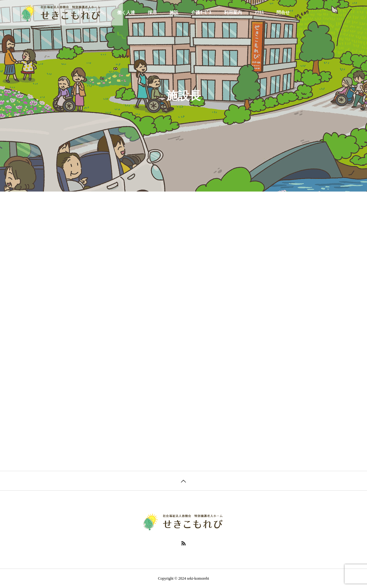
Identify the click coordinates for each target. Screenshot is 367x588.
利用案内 (233, 13)
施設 (174, 13)
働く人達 (126, 13)
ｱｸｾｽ (259, 13)
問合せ (283, 13)
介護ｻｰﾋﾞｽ (201, 13)
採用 (152, 13)
